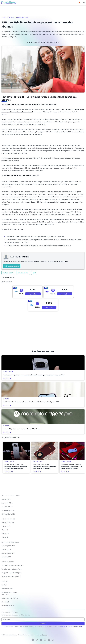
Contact (4, 585)
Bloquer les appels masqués (11, 573)
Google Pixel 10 (7, 507)
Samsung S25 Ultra (8, 553)
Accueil (3, 17)
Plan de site (6, 602)
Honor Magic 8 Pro (8, 510)
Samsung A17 (6, 499)
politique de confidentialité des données (72, 627)
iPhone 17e (5, 534)
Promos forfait (23, 273)
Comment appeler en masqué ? (12, 565)
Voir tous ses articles (12, 266)
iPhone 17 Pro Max (8, 523)
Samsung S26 (6, 549)
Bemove (45, 635)
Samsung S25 (6, 557)
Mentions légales (7, 589)
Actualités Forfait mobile (22, 17)
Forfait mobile (11, 17)
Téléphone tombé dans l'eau (11, 569)
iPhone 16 (5, 537)
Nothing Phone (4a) (8, 514)
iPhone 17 (5, 530)
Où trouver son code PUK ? (11, 576)
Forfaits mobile (8, 273)
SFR (34, 273)
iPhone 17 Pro (6, 526)
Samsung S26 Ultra (8, 546)
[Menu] (84, 3)
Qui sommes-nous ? (8, 606)
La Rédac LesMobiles (33, 42)
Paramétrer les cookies (10, 598)
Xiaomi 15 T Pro (7, 503)
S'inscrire (43, 624)
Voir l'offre (33, 294)
